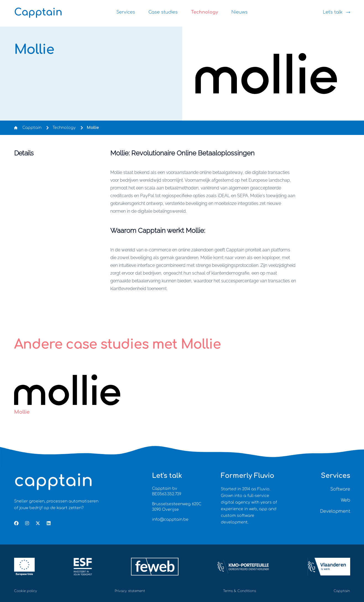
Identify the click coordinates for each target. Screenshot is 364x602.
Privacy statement (130, 591)
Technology (205, 12)
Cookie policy (26, 591)
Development (335, 511)
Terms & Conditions (239, 591)
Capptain (32, 128)
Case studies (163, 12)
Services (126, 12)
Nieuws (239, 12)
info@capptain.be (170, 519)
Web (345, 500)
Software (340, 489)
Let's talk (336, 12)
